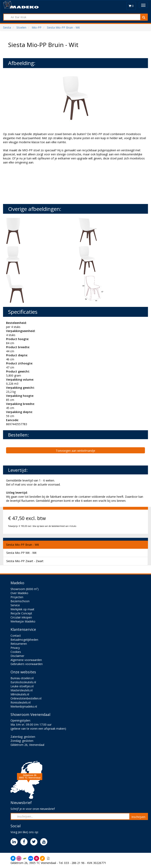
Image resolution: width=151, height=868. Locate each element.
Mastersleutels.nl (22, 690)
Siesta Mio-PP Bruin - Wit (23, 545)
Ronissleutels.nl (21, 702)
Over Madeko (19, 593)
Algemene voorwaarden (26, 660)
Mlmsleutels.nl (20, 694)
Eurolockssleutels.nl (23, 682)
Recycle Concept (21, 613)
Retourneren (19, 644)
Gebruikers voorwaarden (27, 664)
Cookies (16, 652)
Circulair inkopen (21, 617)
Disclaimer (17, 656)
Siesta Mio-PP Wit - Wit (21, 553)
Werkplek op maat (22, 609)
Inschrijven (138, 817)
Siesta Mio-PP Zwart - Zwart (25, 561)
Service (15, 605)
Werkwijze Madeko (23, 621)
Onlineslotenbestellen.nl (26, 698)
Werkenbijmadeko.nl (24, 706)
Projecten (17, 597)
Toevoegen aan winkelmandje (75, 451)
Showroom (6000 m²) (25, 589)
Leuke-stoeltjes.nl (22, 686)
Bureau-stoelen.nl (22, 678)
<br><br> (33, 184)
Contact (16, 636)
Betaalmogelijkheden (24, 640)
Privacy (15, 648)
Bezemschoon (20, 601)
